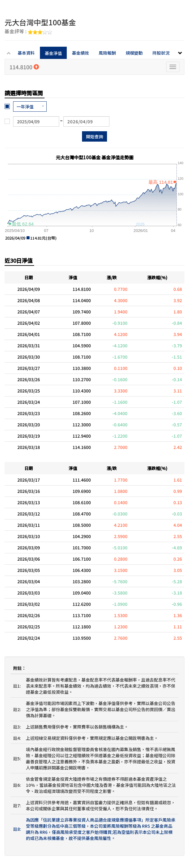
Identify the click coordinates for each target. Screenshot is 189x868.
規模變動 (134, 53)
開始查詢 (94, 136)
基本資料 (26, 53)
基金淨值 (53, 53)
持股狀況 (161, 53)
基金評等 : (28, 32)
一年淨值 (25, 107)
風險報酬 (107, 53)
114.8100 (24, 67)
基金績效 (80, 53)
